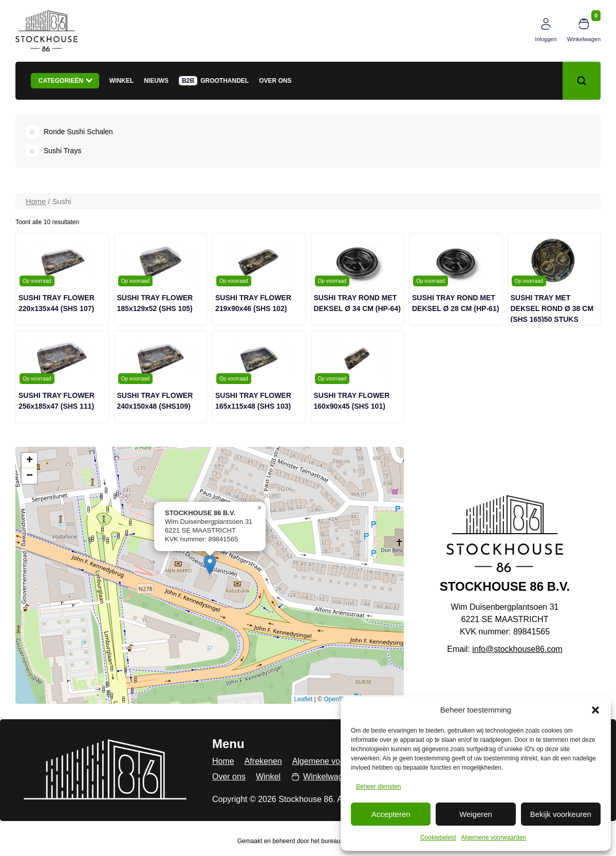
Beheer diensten (378, 787)
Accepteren (391, 814)
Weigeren (476, 814)
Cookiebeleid (438, 837)
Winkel (122, 81)
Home (36, 202)
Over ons (275, 81)
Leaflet (303, 699)
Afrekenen (263, 761)
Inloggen (546, 39)
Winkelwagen (584, 39)
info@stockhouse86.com (517, 649)
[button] (595, 710)
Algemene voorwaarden (493, 837)
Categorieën (66, 80)
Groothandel (225, 81)
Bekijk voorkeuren (561, 814)
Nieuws (156, 81)
